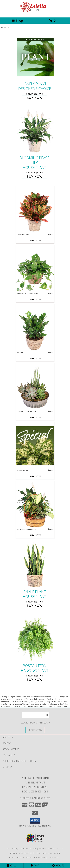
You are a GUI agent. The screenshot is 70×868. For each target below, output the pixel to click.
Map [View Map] (35, 865)
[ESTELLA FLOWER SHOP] (35, 14)
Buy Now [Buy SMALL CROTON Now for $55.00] (35, 240)
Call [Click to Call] (12, 865)
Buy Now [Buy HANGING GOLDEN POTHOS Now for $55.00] (35, 299)
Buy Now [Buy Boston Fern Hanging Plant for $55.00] (35, 679)
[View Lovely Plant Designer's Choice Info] (35, 57)
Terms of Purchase (36, 858)
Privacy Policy (17, 858)
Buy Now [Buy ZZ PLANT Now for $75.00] (35, 358)
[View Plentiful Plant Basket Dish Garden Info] (35, 505)
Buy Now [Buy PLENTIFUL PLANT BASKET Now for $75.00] (35, 535)
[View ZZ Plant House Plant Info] (35, 328)
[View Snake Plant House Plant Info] (35, 565)
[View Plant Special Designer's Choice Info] (35, 446)
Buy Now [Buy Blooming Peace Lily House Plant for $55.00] (35, 176)
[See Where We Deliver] (35, 730)
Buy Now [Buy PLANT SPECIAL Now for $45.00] (35, 476)
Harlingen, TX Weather (21, 853)
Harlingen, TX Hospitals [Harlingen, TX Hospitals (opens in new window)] (51, 849)
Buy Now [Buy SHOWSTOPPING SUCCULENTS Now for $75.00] (35, 417)
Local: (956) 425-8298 (35, 792)
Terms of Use (54, 858)
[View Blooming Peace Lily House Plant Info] (35, 131)
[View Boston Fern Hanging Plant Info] (35, 639)
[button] (35, 821)
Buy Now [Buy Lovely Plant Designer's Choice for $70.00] (35, 98)
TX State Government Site (47, 853)
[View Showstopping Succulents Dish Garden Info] (35, 387)
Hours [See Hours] (58, 865)
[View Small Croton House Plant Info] (35, 210)
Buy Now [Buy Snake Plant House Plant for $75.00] (35, 605)
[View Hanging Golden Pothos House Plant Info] (35, 269)
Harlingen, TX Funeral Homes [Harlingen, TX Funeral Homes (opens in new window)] (22, 849)
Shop (17, 20)
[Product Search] (36, 715)
